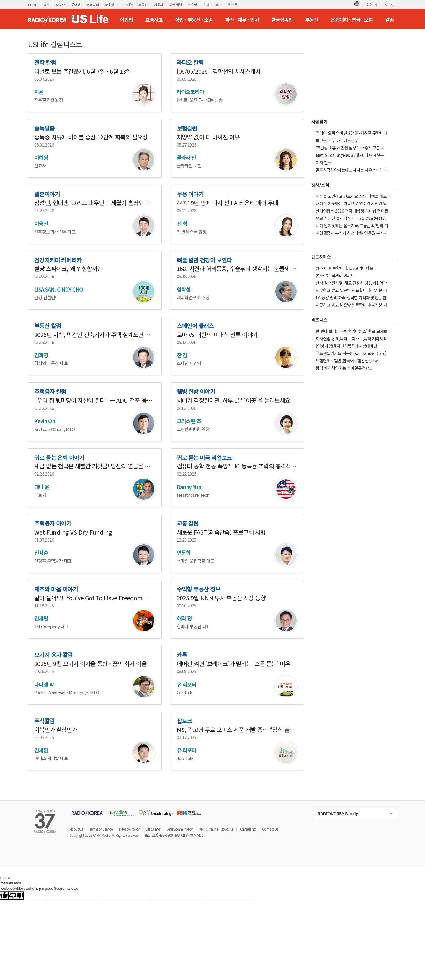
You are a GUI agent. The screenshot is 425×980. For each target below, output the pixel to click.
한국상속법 (282, 20)
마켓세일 (176, 5)
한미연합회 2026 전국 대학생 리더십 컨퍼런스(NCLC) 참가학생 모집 (352, 214)
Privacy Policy (129, 829)
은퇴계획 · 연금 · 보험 (352, 20)
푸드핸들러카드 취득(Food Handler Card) (351, 353)
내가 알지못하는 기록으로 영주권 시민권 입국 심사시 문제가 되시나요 (351, 206)
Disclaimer (153, 829)
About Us (76, 829)
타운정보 (111, 5)
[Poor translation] (16, 895)
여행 (206, 5)
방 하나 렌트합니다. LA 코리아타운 (344, 268)
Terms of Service (101, 829)
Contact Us (270, 829)
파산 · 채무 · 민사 (242, 20)
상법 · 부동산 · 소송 (194, 20)
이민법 (126, 20)
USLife (128, 5)
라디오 (60, 5)
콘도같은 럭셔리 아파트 (335, 275)
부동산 (143, 5)
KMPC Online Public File (216, 829)
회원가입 (372, 5)
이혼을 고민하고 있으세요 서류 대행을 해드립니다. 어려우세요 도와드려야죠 (351, 199)
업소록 (232, 5)
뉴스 (46, 5)
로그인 (389, 5)
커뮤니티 (93, 5)
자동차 (159, 5)
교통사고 (154, 20)
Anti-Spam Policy (180, 829)
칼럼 (389, 20)
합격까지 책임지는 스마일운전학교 (344, 368)
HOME (33, 5)
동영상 (76, 5)
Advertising (247, 829)
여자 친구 (324, 162)
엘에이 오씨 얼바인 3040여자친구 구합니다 (352, 133)
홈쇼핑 (192, 5)
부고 (219, 5)
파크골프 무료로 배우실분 (337, 140)
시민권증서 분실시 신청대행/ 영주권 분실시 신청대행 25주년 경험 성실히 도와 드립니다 (352, 236)
